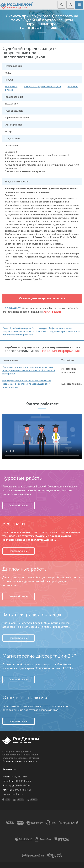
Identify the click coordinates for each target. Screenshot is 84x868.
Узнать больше (19, 506)
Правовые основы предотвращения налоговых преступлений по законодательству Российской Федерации (29, 370)
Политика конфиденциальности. (20, 761)
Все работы (11, 87)
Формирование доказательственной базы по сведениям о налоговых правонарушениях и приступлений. (27, 384)
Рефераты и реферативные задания (42, 87)
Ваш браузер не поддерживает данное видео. (42, 437)
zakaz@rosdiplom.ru (13, 794)
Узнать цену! (53, 312)
